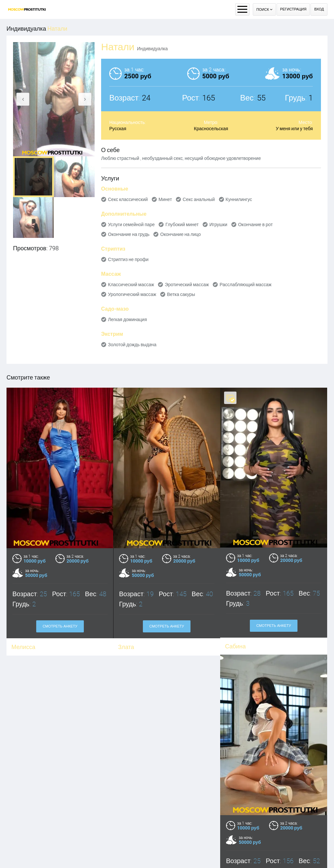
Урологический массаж (132, 294)
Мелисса (23, 647)
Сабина (235, 646)
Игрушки (218, 225)
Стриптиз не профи (128, 259)
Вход (319, 9)
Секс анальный (199, 199)
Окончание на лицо (180, 234)
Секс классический (128, 199)
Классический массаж (131, 285)
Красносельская (211, 129)
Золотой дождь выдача (132, 345)
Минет (165, 199)
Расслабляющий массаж (245, 285)
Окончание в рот (255, 225)
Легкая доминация (127, 319)
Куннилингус (239, 199)
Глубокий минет (182, 225)
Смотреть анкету (60, 626)
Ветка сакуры (181, 294)
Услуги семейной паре (131, 225)
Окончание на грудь (129, 234)
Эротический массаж (187, 285)
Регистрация (293, 9)
